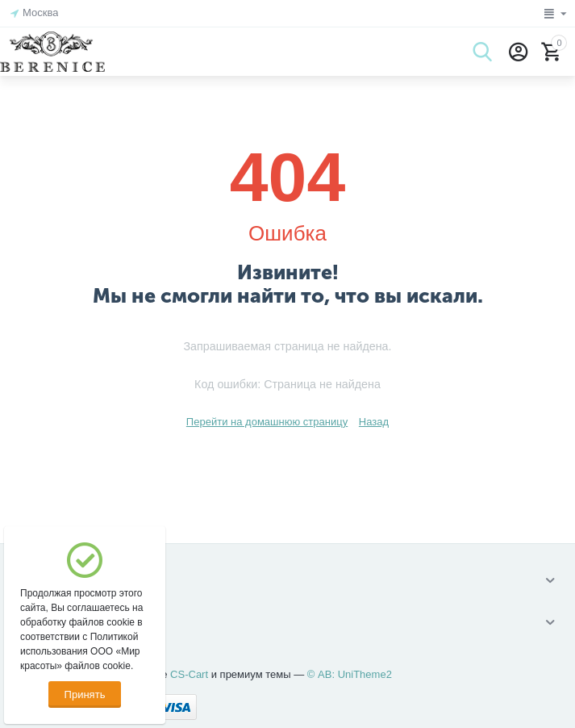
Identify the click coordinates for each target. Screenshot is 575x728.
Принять (85, 695)
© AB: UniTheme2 (350, 674)
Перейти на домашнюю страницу (267, 422)
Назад (374, 422)
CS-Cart (189, 674)
